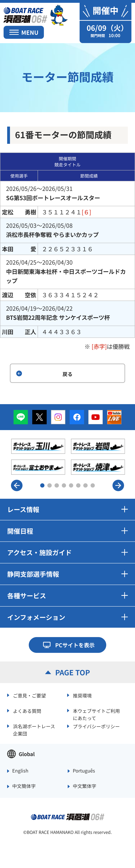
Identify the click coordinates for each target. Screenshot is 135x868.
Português (84, 771)
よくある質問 (27, 711)
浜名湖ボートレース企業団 (34, 729)
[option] (68, 457)
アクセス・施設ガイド (67, 552)
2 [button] (50, 485)
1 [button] (42, 485)
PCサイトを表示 (75, 645)
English (20, 771)
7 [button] (85, 485)
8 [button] (93, 485)
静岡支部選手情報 (67, 574)
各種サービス (67, 595)
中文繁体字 (85, 786)
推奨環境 (82, 695)
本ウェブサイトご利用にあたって (96, 714)
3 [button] (57, 485)
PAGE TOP (73, 672)
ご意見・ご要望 (29, 695)
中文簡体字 (24, 786)
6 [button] (78, 485)
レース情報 (67, 509)
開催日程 (67, 531)
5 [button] (71, 485)
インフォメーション (67, 617)
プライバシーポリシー (96, 726)
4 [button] (64, 485)
